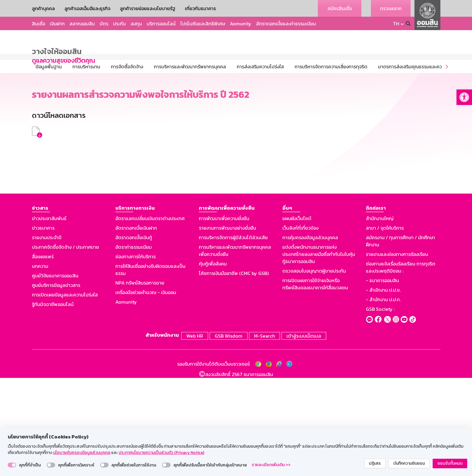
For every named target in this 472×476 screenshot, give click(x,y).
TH (396, 24)
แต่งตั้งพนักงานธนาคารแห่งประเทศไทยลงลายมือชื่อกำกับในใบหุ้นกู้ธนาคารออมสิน (319, 353)
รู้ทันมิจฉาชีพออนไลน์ (53, 403)
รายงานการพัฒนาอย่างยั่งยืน (228, 327)
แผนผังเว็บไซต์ (297, 317)
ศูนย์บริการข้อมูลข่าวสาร (56, 384)
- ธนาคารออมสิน (382, 379)
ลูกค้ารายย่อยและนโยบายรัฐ (148, 8)
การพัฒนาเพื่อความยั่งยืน (224, 317)
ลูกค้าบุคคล (43, 8)
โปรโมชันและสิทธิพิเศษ (203, 24)
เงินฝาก (57, 24)
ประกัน (119, 24)
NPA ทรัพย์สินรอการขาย (140, 382)
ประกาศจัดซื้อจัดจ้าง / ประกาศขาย (65, 346)
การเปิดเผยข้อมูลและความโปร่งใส (65, 394)
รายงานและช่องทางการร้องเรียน (397, 353)
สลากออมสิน (82, 24)
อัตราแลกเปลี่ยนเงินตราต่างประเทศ (150, 317)
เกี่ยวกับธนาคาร (200, 8)
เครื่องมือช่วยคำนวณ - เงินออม (146, 391)
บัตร (104, 24)
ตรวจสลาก (391, 8)
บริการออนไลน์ (161, 24)
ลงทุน (136, 24)
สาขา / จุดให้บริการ (385, 327)
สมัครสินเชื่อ (340, 8)
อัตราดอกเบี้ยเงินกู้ (134, 336)
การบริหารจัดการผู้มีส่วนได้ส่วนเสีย (233, 336)
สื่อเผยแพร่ (43, 356)
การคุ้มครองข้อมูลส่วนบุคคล (310, 336)
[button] (464, 97)
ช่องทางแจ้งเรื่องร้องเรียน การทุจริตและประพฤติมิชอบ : (401, 366)
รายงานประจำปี (47, 336)
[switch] (12, 465)
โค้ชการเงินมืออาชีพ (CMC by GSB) (234, 372)
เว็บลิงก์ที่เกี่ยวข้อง (300, 327)
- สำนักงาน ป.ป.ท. (383, 398)
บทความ (40, 365)
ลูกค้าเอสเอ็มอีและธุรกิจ (87, 8)
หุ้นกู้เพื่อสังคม (213, 363)
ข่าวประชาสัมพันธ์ (49, 317)
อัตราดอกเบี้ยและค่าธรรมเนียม (286, 24)
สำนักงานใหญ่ (380, 317)
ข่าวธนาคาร (43, 327)
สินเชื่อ (38, 24)
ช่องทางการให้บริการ (136, 356)
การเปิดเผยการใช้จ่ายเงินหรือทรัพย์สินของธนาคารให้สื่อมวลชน (315, 383)
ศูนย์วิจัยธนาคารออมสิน (55, 375)
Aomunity (241, 24)
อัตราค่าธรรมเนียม (134, 346)
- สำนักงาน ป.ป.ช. (383, 389)
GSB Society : (380, 408)
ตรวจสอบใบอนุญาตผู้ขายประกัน (314, 370)
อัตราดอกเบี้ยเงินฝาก (136, 327)
